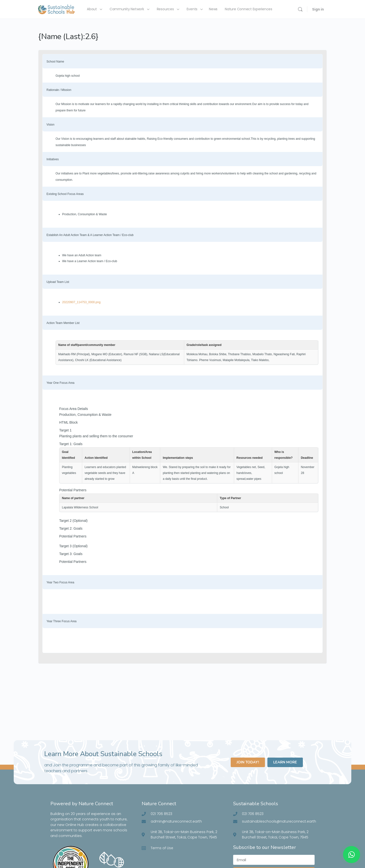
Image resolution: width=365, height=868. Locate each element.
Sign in (318, 9)
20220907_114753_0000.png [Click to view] (81, 302)
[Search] (300, 9)
